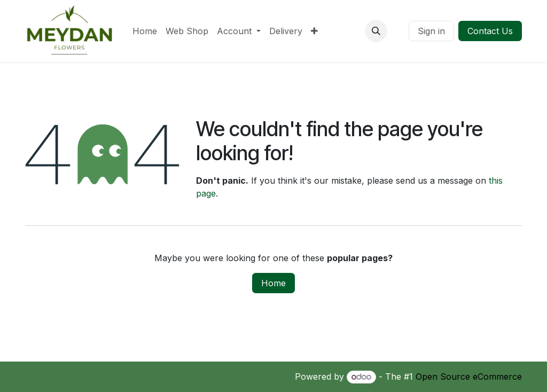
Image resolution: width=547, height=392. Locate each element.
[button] (376, 31)
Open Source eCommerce (469, 377)
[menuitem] (145, 31)
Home (273, 283)
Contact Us (490, 31)
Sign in (431, 31)
